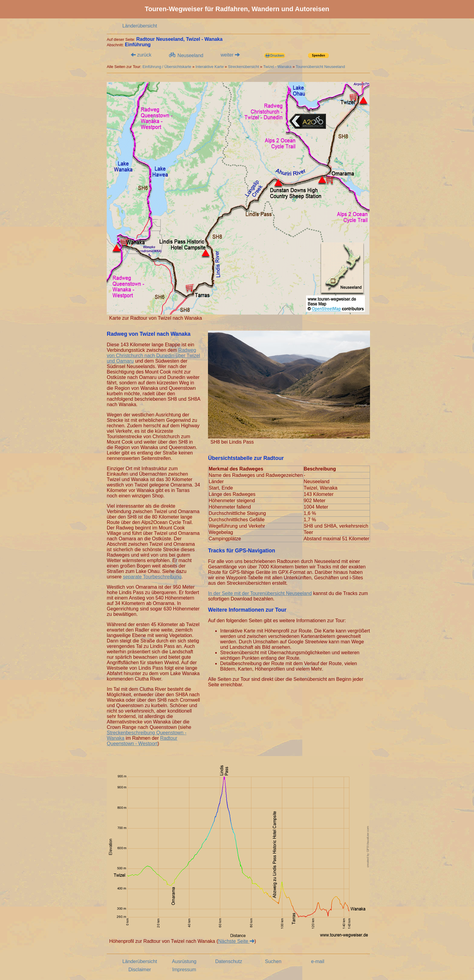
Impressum (184, 970)
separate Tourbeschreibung (152, 577)
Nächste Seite (236, 941)
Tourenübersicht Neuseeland (320, 67)
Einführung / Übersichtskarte (167, 67)
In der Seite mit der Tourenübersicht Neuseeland (260, 593)
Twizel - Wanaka (277, 67)
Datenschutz (229, 961)
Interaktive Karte (210, 67)
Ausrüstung (184, 961)
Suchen (273, 961)
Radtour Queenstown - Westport (142, 741)
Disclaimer (140, 970)
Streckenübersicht (243, 67)
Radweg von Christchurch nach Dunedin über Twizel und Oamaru (153, 356)
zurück (141, 55)
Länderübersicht (140, 26)
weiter (230, 55)
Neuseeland (186, 55)
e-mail (318, 961)
